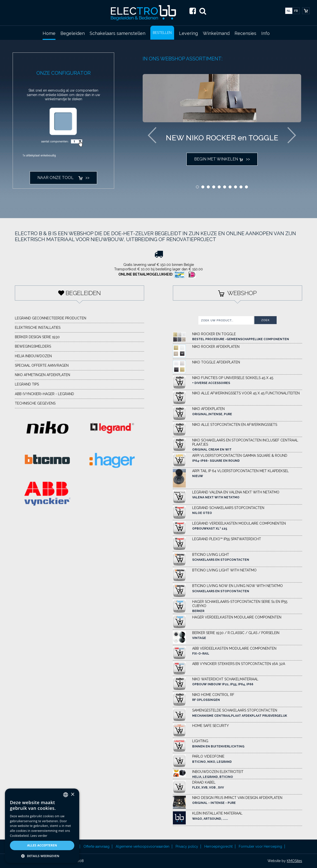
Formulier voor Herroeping (260, 846)
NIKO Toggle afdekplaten (216, 362)
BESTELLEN (162, 33)
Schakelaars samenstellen (118, 33)
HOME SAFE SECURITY (211, 726)
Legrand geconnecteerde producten (51, 318)
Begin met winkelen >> (222, 159)
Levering (188, 33)
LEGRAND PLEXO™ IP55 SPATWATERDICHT (227, 539)
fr (296, 11)
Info (265, 33)
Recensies (245, 33)
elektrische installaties (38, 328)
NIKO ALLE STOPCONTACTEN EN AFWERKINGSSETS (235, 425)
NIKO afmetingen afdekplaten (42, 375)
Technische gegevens (35, 403)
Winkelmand (216, 33)
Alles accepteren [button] (42, 845)
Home (49, 33)
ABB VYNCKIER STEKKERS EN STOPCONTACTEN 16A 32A (239, 664)
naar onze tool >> (63, 178)
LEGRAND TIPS (27, 384)
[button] (42, 856)
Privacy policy (187, 846)
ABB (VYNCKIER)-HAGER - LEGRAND (44, 394)
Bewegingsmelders (33, 346)
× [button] (72, 795)
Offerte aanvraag (96, 846)
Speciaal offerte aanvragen (42, 365)
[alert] (42, 826)
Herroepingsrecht (218, 846)
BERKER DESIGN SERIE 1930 (37, 337)
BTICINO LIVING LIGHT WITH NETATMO (224, 570)
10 (246, 187)
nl (289, 11)
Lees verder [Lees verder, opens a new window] (39, 836)
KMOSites (294, 861)
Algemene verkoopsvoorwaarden (143, 846)
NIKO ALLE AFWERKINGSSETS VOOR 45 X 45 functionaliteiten (246, 393)
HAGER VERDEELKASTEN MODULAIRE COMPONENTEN (237, 617)
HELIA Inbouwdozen (33, 356)
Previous (152, 135)
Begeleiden (73, 33)
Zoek (265, 320)
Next (292, 135)
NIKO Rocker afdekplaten (216, 347)
